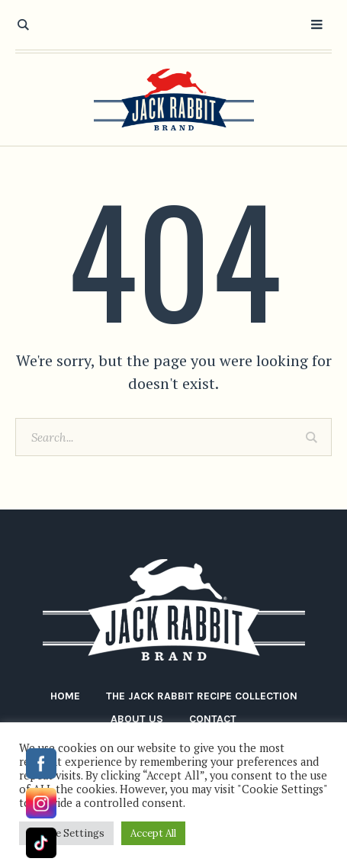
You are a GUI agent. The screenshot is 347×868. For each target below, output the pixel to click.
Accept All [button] (153, 833)
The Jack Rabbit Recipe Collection (202, 696)
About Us (137, 719)
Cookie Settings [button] (66, 833)
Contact (213, 719)
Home (65, 696)
